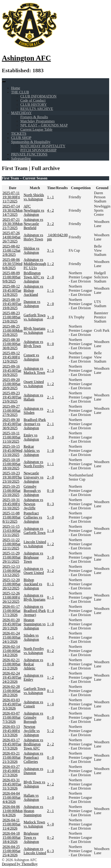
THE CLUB (20, 92)
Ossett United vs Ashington (34, 384)
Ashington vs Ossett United (34, 571)
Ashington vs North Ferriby (34, 464)
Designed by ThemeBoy (20, 864)
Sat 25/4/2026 (11, 851)
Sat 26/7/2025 (11, 237)
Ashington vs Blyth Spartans (34, 597)
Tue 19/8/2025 (12, 304)
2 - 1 (50, 397)
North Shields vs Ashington (34, 197)
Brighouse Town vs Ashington (31, 838)
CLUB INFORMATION (38, 96)
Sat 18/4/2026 (11, 838)
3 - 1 (50, 250)
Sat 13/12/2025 (11, 571)
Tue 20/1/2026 (12, 624)
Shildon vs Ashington (31, 250)
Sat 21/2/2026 (11, 664)
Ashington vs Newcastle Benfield (33, 224)
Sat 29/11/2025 (11, 557)
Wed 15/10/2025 (12, 451)
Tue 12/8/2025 (12, 290)
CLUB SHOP (21, 138)
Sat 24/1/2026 (11, 637)
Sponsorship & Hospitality (31, 142)
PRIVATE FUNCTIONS (29, 154)
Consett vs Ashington (31, 357)
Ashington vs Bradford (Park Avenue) (35, 611)
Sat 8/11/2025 (11, 517)
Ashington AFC (26, 58)
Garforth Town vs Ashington (34, 317)
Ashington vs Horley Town (33, 237)
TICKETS (19, 134)
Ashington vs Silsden (33, 411)
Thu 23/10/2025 (12, 477)
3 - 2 (50, 224)
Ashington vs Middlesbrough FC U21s (35, 264)
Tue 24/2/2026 (12, 677)
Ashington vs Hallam (33, 397)
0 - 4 (50, 611)
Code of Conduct (33, 100)
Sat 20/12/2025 (11, 584)
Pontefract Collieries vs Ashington (33, 517)
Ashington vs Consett (33, 704)
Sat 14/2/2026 (11, 651)
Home (16, 88)
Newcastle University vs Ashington (33, 477)
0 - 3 (50, 504)
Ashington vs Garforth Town (34, 531)
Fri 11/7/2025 (11, 197)
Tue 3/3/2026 (12, 704)
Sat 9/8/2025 (11, 277)
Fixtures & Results (34, 117)
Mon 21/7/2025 (13, 224)
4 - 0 (50, 357)
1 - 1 (50, 197)
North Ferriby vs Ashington (34, 651)
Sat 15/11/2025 (11, 531)
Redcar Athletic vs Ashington (32, 451)
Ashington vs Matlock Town (34, 371)
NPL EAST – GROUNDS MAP (44, 125)
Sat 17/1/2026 (11, 611)
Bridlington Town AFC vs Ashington (34, 277)
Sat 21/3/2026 (11, 757)
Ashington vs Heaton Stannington (33, 811)
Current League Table (36, 129)
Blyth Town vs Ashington (34, 784)
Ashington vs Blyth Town (33, 344)
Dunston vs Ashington (32, 304)
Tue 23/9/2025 (12, 397)
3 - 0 (50, 317)
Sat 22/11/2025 (11, 544)
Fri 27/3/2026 (11, 771)
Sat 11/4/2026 (11, 824)
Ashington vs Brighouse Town (33, 557)
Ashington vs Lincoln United (35, 851)
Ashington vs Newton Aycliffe (33, 504)
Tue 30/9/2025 (12, 424)
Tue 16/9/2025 (12, 371)
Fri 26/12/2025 (11, 597)
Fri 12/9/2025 (11, 357)
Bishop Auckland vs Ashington (33, 584)
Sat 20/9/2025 (11, 384)
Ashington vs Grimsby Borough (33, 717)
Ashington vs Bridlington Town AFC (33, 744)
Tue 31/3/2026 (12, 784)
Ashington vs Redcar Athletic (33, 664)
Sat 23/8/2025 (11, 317)
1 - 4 (50, 531)
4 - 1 (50, 637)
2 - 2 (50, 744)
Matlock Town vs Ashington (34, 824)
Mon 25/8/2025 (13, 330)
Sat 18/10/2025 (11, 464)
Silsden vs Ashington (31, 637)
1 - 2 (50, 264)
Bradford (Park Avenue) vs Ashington (35, 424)
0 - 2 (50, 651)
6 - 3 (50, 851)
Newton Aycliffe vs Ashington (32, 731)
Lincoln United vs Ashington (35, 544)
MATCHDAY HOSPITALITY (43, 146)
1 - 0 (50, 451)
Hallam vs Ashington (31, 797)
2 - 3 (50, 371)
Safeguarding (21, 158)
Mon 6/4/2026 (13, 811)
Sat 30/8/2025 (11, 344)
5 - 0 (50, 517)
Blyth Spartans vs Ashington (34, 330)
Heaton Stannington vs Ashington (35, 624)
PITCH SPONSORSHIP (38, 150)
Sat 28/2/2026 (11, 691)
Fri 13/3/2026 (11, 731)
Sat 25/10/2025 (11, 491)
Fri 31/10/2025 (11, 504)
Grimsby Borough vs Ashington (32, 491)
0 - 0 (50, 344)
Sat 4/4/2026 (11, 797)
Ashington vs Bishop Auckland (33, 290)
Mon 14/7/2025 (13, 210)
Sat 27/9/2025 (11, 411)
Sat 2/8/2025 (11, 250)
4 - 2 (50, 210)
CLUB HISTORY (34, 105)
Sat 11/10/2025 (11, 437)
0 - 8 (50, 664)
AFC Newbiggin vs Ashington (34, 210)
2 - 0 (50, 277)
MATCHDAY (21, 113)
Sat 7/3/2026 (11, 717)
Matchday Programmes (37, 121)
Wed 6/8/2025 (12, 264)
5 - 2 (50, 731)
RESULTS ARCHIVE (37, 109)
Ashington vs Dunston (33, 771)
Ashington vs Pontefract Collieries (33, 757)
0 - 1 (50, 584)
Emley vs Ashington (31, 437)
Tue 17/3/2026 (12, 744)
